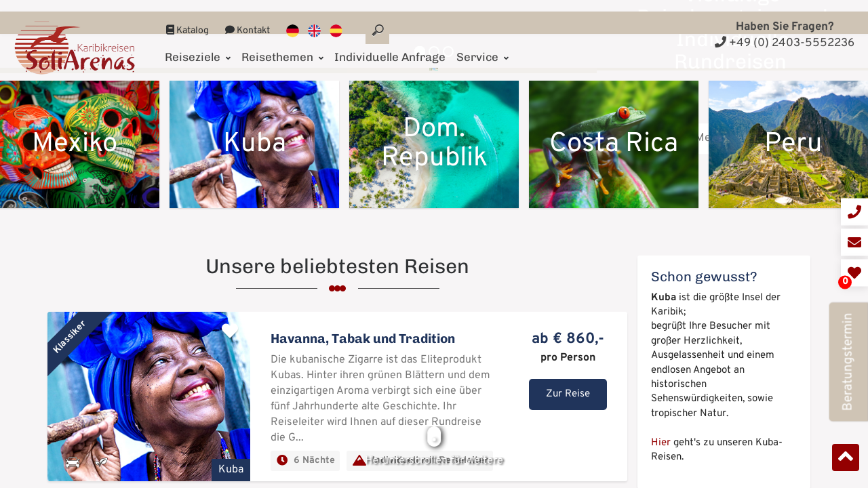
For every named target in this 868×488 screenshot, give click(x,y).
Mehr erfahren (733, 272)
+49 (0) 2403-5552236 (785, 43)
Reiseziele (198, 45)
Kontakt (248, 19)
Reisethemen (282, 45)
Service (482, 45)
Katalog (188, 19)
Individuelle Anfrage (390, 45)
